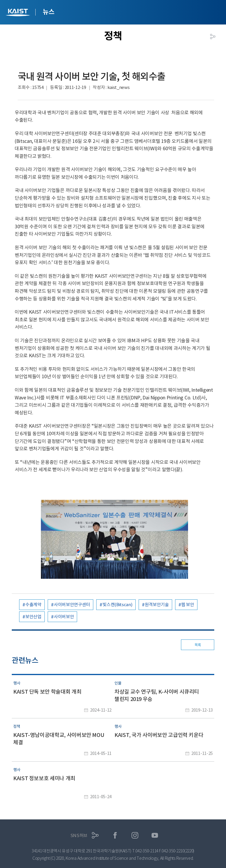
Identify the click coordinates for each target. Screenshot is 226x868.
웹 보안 (188, 605)
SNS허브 (79, 835)
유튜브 (155, 835)
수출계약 (33, 605)
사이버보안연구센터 (72, 605)
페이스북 (115, 835)
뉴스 (48, 12)
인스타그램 (135, 835)
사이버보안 (64, 617)
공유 (213, 37)
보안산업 (33, 617)
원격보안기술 (157, 605)
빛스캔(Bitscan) (117, 605)
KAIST (19, 13)
